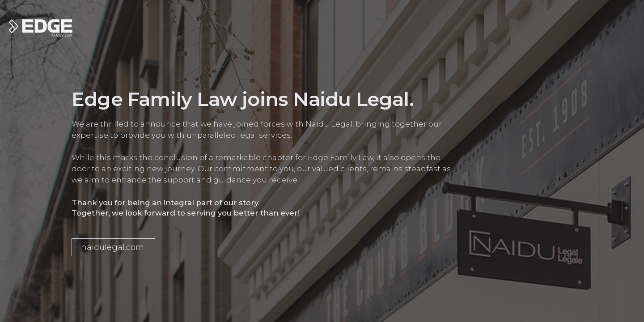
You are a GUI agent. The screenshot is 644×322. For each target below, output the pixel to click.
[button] (113, 247)
